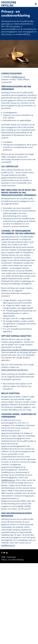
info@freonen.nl (18, 77)
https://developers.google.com (15, 370)
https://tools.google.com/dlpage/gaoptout (19, 350)
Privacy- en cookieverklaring (12, 560)
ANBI (3, 557)
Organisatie (11, 557)
